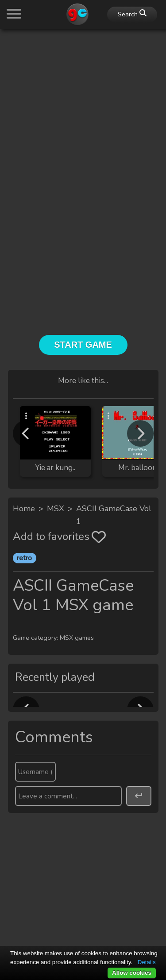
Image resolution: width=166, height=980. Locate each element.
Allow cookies (132, 973)
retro (24, 558)
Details (147, 962)
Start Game (83, 345)
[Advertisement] (83, 119)
